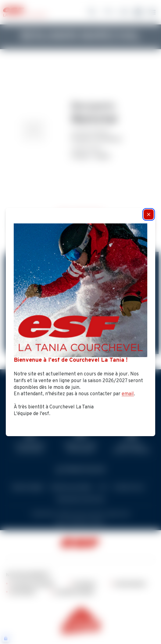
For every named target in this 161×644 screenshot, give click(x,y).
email (128, 394)
